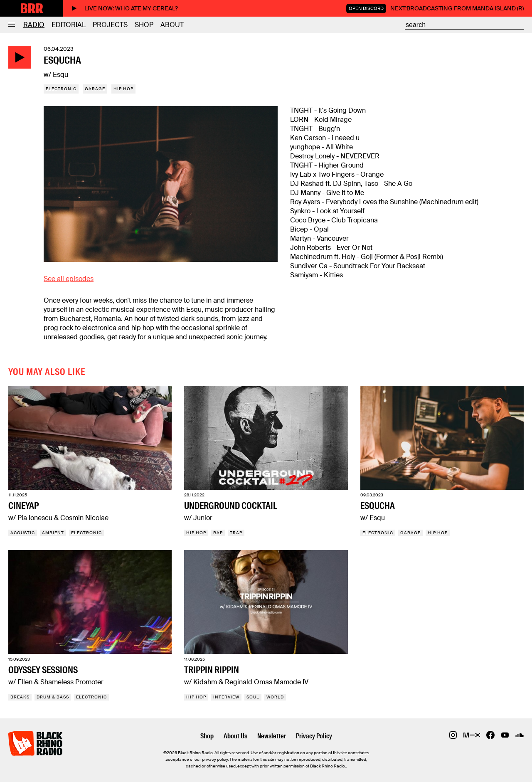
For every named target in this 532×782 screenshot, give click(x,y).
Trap (236, 533)
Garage (95, 89)
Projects (110, 25)
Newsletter (272, 736)
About (172, 25)
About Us (235, 736)
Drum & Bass (53, 697)
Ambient (53, 533)
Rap (218, 533)
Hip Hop (123, 89)
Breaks (20, 697)
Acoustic (23, 533)
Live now (125, 8)
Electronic (61, 89)
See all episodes (69, 279)
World (275, 697)
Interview (226, 697)
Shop (144, 25)
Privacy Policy (314, 736)
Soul (253, 697)
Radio (34, 25)
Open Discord (366, 8)
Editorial (69, 25)
